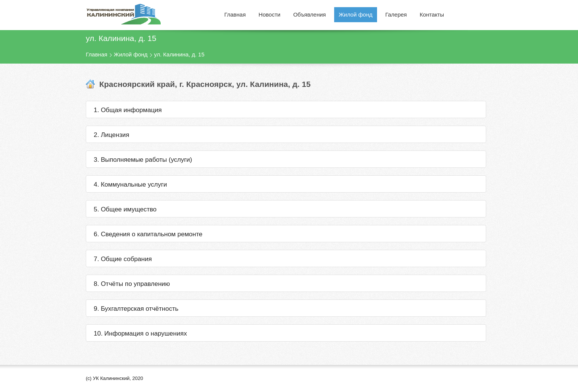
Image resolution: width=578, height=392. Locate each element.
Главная (97, 54)
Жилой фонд (131, 54)
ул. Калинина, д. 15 (179, 54)
